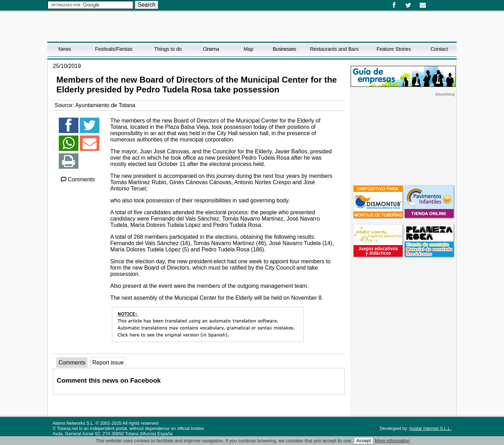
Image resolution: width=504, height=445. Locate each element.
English (439, 3)
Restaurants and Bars (334, 49)
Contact (439, 49)
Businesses (284, 49)
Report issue (108, 363)
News (65, 49)
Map (248, 49)
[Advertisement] (403, 140)
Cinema (211, 49)
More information (392, 441)
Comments (77, 179)
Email (423, 5)
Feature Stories (394, 49)
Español (433, 3)
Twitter (408, 5)
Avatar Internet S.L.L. (430, 428)
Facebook (394, 5)
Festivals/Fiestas (114, 49)
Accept (363, 441)
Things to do (168, 49)
